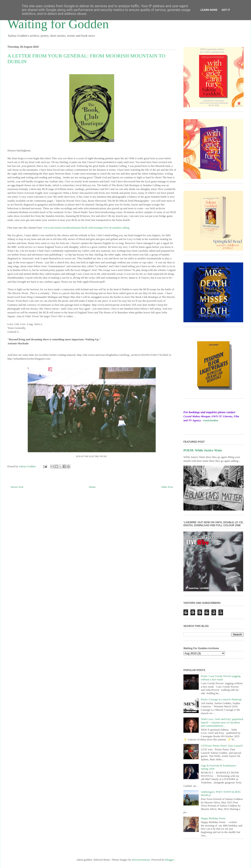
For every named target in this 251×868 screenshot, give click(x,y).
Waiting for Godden (58, 24)
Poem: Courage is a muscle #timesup (221, 699)
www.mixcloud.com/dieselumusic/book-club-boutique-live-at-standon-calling (86, 228)
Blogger (170, 860)
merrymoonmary (141, 860)
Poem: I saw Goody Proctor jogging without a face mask (221, 678)
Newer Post (17, 487)
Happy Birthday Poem (213, 818)
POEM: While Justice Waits (203, 450)
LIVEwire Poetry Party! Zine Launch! (222, 746)
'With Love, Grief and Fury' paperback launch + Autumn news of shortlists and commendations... (222, 722)
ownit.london (211, 420)
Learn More (209, 10)
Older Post (167, 487)
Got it (226, 10)
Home (92, 487)
